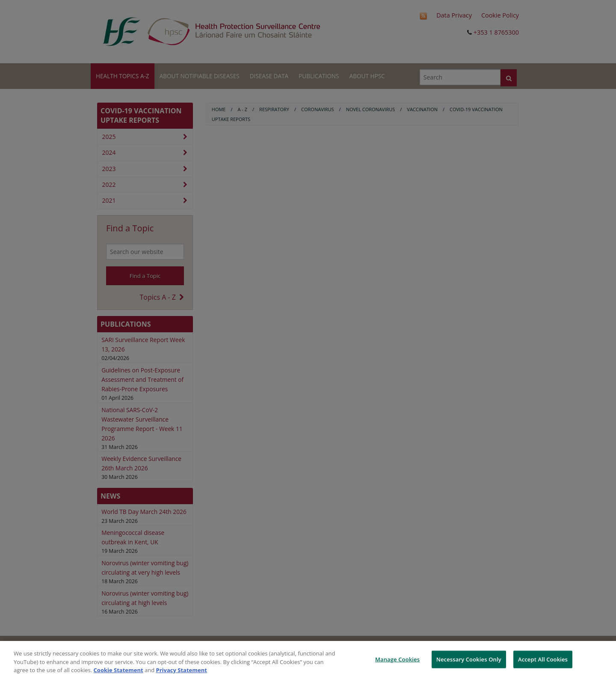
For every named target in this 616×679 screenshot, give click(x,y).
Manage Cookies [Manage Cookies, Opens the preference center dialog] (397, 659)
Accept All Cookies (543, 659)
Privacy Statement (182, 670)
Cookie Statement (118, 670)
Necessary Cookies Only (469, 659)
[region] (308, 660)
